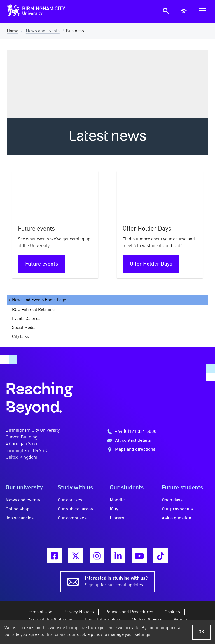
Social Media (24, 328)
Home (12, 31)
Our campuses (72, 518)
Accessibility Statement (51, 620)
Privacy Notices (79, 612)
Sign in (180, 620)
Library (117, 518)
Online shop (17, 509)
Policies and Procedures (129, 612)
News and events (23, 500)
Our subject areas (75, 509)
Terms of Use (39, 612)
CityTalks (20, 337)
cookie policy (90, 635)
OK (201, 632)
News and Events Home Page (37, 300)
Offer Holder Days (151, 264)
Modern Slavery (147, 620)
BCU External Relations (34, 310)
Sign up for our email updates (116, 581)
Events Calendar (27, 319)
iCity (114, 509)
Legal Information (103, 620)
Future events (42, 264)
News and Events (43, 31)
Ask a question (177, 518)
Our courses (70, 500)
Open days (172, 500)
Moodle (117, 500)
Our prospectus (177, 509)
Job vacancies (20, 518)
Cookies (172, 612)
